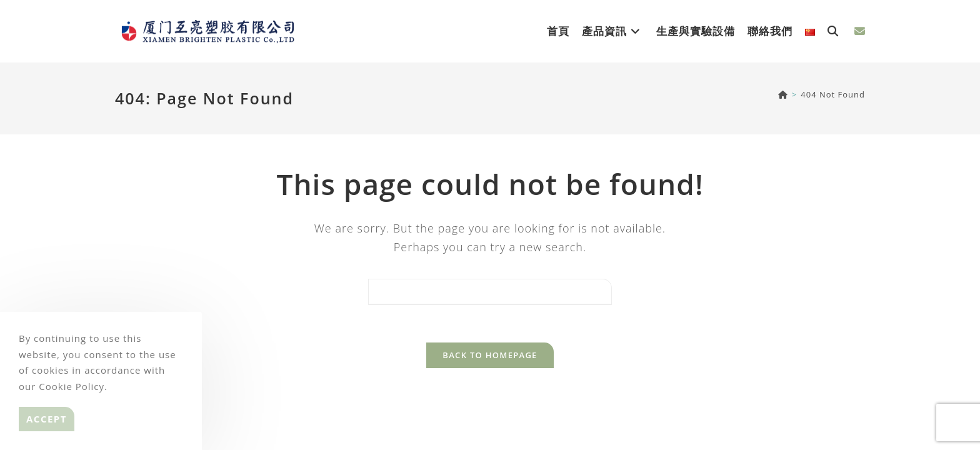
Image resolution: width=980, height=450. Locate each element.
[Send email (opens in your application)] (860, 31)
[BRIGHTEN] (783, 94)
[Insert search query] (490, 292)
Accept (47, 419)
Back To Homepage (490, 355)
